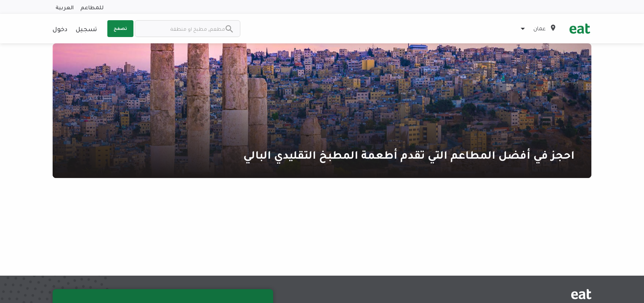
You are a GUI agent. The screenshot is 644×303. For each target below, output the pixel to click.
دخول (60, 29)
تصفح (120, 28)
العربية (65, 7)
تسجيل (86, 29)
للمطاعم (92, 7)
